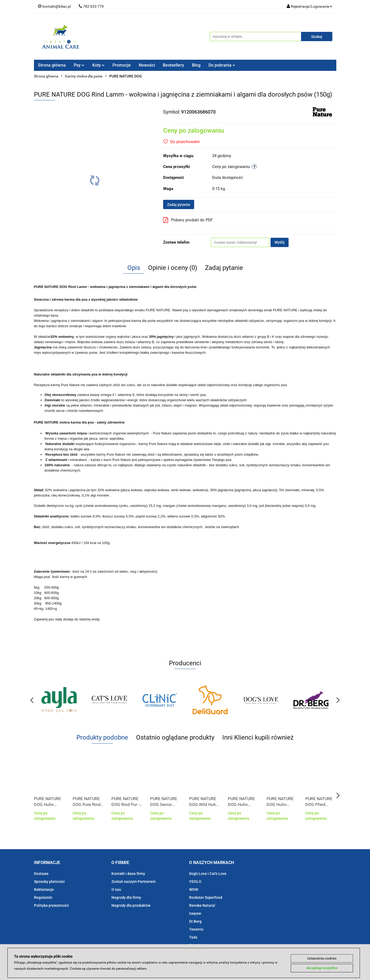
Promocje (122, 65)
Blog (196, 65)
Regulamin (43, 897)
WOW (194, 890)
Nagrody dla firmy (126, 897)
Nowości (147, 65)
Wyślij (280, 242)
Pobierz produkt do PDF (188, 220)
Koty (98, 65)
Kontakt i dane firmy (128, 874)
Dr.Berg (195, 921)
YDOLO (195, 882)
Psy (79, 65)
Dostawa (41, 874)
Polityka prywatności (51, 905)
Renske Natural (202, 905)
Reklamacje (44, 890)
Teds (193, 937)
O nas (116, 890)
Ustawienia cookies (322, 958)
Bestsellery (173, 65)
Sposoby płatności (49, 882)
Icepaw (195, 913)
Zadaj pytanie (179, 205)
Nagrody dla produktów (131, 905)
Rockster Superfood (206, 897)
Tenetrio (196, 929)
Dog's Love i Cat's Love (208, 874)
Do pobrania (222, 65)
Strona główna (52, 65)
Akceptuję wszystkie (322, 968)
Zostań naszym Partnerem (134, 882)
